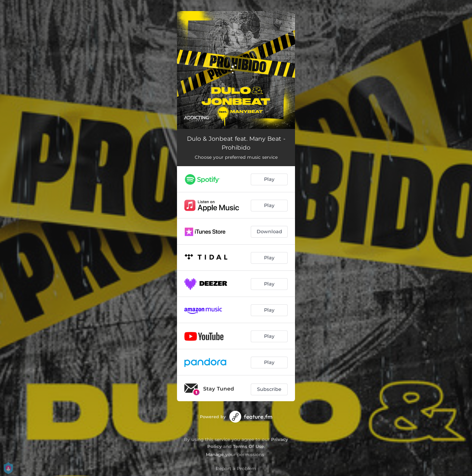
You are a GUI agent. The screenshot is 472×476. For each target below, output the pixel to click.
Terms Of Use (249, 446)
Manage (215, 454)
